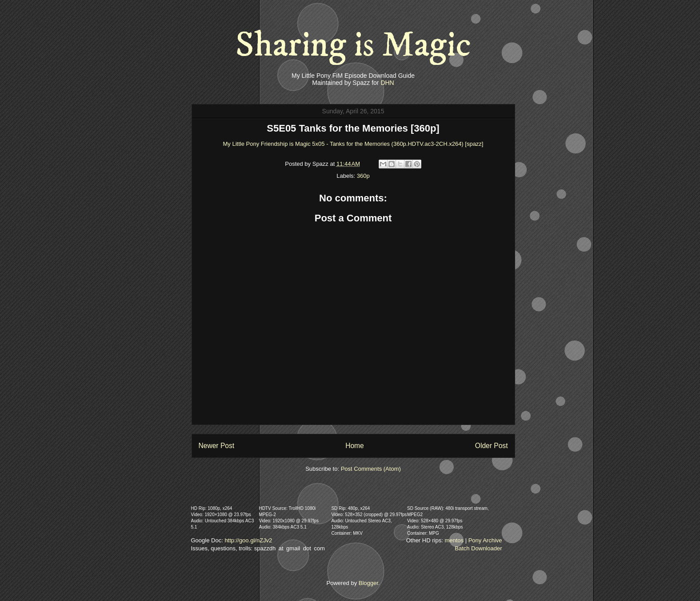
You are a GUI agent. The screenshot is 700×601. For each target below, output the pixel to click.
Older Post (492, 446)
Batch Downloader (478, 548)
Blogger (368, 583)
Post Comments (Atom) (371, 469)
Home (355, 446)
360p (363, 176)
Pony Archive (485, 540)
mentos (454, 540)
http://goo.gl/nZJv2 (248, 540)
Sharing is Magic (353, 45)
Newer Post (217, 446)
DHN (387, 83)
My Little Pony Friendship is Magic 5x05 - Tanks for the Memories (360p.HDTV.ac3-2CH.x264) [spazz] (353, 144)
